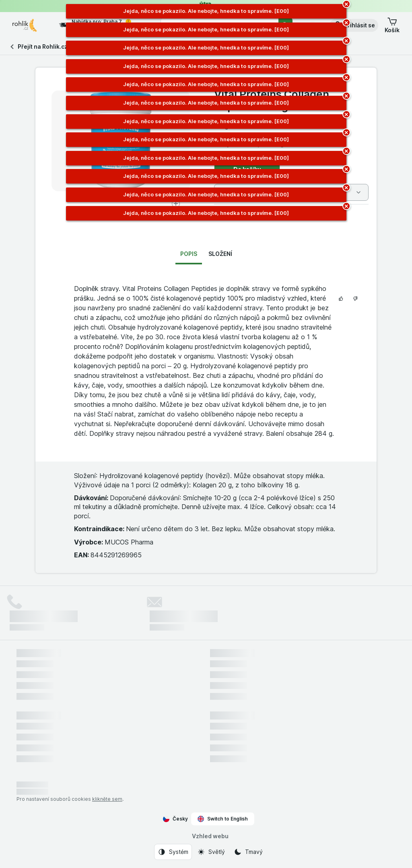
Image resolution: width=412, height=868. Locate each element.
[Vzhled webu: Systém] (173, 852)
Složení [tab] (220, 254)
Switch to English (223, 819)
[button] (354, 25)
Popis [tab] (189, 254)
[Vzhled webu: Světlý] (211, 852)
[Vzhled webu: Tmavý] (248, 852)
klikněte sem (107, 799)
